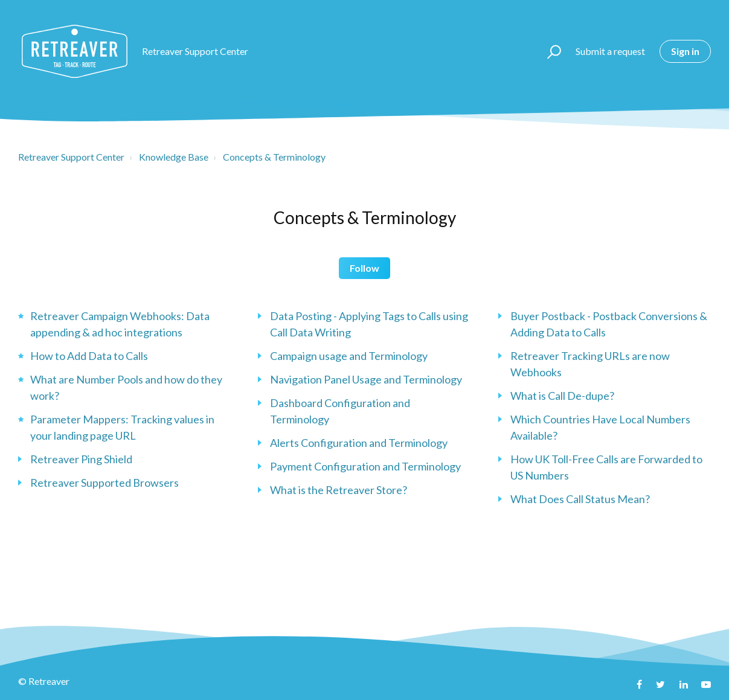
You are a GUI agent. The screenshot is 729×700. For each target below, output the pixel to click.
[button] (549, 51)
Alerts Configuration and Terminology (359, 443)
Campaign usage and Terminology (349, 356)
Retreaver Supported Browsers (104, 483)
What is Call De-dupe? (562, 396)
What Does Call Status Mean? (580, 499)
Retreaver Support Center (71, 157)
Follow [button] (364, 268)
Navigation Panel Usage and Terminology (366, 379)
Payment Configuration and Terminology (365, 466)
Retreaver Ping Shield (81, 459)
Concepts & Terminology (274, 157)
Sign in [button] (685, 51)
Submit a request (610, 51)
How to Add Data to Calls (89, 356)
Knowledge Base (174, 157)
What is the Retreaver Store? (339, 490)
